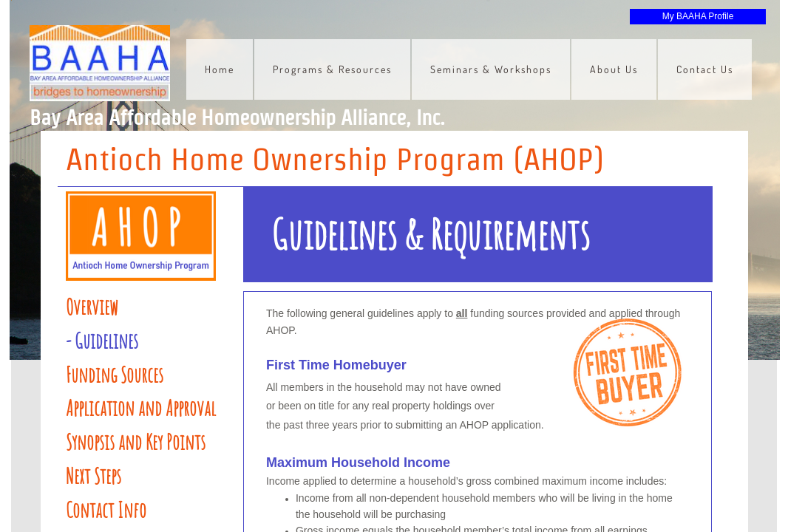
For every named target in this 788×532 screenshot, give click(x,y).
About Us (614, 69)
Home (220, 69)
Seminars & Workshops (491, 69)
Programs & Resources (332, 69)
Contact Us (705, 69)
